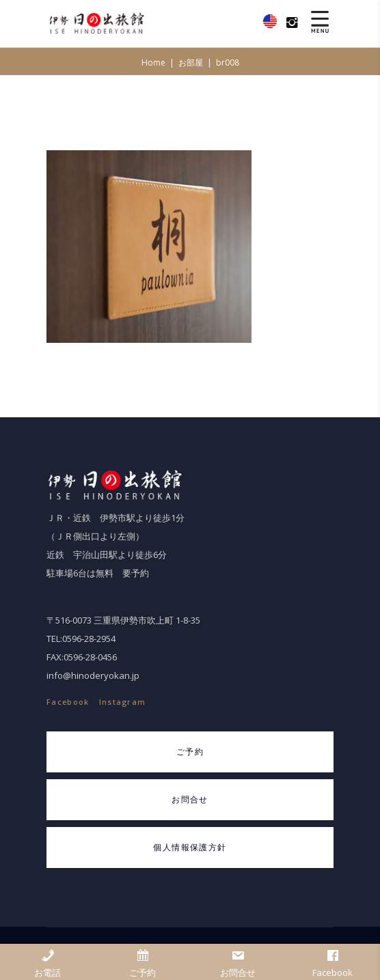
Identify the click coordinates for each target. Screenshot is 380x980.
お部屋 (191, 62)
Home (153, 62)
